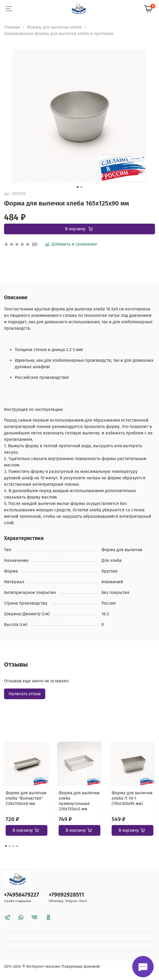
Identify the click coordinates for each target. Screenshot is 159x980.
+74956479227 (22, 895)
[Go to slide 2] (81, 187)
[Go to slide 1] (78, 187)
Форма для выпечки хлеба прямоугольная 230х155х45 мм (79, 801)
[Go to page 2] (10, 846)
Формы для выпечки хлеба (54, 27)
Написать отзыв (25, 694)
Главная (12, 27)
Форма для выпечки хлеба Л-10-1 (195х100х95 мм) (132, 798)
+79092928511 (66, 895)
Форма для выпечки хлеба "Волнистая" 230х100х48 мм (26, 798)
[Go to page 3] (13, 846)
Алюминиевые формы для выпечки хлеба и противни (59, 34)
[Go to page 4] (17, 846)
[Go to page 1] (6, 846)
